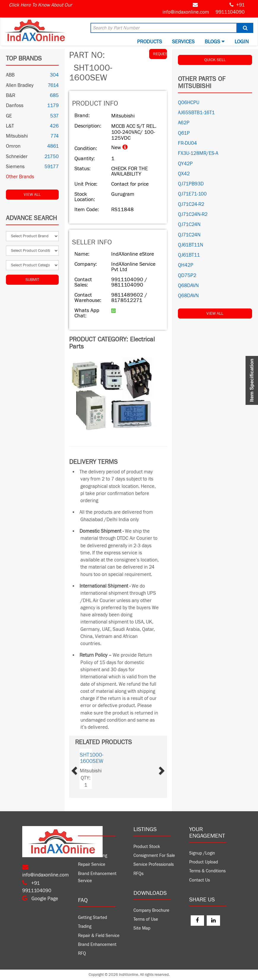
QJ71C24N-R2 (193, 214)
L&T (10, 126)
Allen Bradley (20, 85)
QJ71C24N (189, 225)
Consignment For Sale (154, 856)
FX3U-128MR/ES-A (198, 153)
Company (87, 847)
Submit (32, 280)
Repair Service (92, 864)
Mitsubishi (17, 136)
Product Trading (93, 856)
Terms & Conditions (207, 871)
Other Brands (20, 177)
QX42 (184, 174)
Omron (13, 146)
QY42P (185, 164)
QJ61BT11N (191, 245)
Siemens (15, 167)
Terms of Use (146, 919)
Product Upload (204, 862)
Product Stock (147, 847)
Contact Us (200, 880)
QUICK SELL (215, 60)
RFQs (138, 874)
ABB (10, 75)
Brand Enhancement (97, 945)
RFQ (82, 953)
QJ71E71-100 (192, 194)
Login (242, 42)
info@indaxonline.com (186, 12)
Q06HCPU (189, 103)
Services (183, 42)
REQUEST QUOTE (160, 54)
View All (32, 195)
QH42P (186, 265)
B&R (11, 96)
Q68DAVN (188, 286)
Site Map (142, 928)
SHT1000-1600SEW (92, 758)
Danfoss (15, 106)
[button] (81, 769)
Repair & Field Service (99, 936)
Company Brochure (151, 910)
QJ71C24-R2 (191, 204)
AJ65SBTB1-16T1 (196, 113)
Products (149, 42)
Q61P (184, 133)
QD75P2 (187, 276)
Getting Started (93, 918)
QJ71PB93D (191, 184)
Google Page (40, 899)
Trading (85, 926)
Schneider (17, 157)
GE (9, 116)
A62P (184, 123)
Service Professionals (154, 864)
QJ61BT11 (189, 255)
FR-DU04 (187, 143)
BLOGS (215, 42)
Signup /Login (202, 853)
